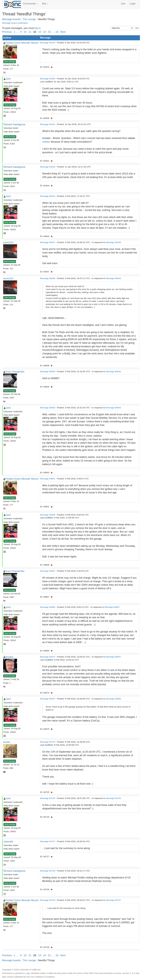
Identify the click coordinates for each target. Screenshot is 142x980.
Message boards (11, 19)
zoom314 (8, 243)
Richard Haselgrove (14, 124)
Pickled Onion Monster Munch (22, 43)
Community (30, 4)
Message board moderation (15, 23)
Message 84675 (48, 699)
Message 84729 (48, 900)
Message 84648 (48, 278)
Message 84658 (48, 515)
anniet (7, 742)
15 (49, 32)
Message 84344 (48, 167)
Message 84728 (48, 871)
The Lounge (29, 19)
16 (57, 32)
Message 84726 (48, 798)
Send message (10, 62)
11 (30, 32)
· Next (62, 32)
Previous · (8, 32)
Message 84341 (48, 124)
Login (133, 4)
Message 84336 (48, 79)
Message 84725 (48, 742)
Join (123, 4)
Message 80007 (113, 657)
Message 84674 (48, 657)
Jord (8, 79)
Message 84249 (113, 242)
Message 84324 (48, 43)
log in (37, 28)
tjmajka (9, 657)
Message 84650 (48, 408)
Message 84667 (48, 571)
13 (40, 32)
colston (46, 142)
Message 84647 (48, 242)
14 (44, 32)
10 (25, 32)
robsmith (8, 842)
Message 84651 (48, 479)
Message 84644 (48, 196)
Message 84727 (48, 841)
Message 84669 (48, 607)
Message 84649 (48, 371)
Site (45, 4)
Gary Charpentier (15, 372)
